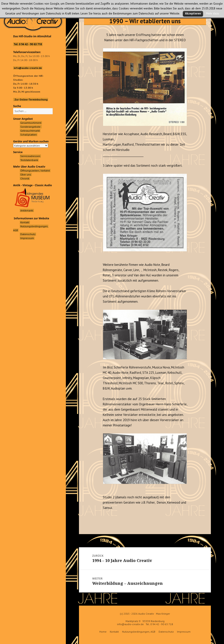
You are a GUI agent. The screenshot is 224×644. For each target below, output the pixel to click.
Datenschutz (166, 632)
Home (103, 632)
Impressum (184, 632)
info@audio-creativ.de (130, 624)
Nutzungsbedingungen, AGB (139, 632)
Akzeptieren (193, 13)
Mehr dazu (213, 13)
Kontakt (114, 632)
